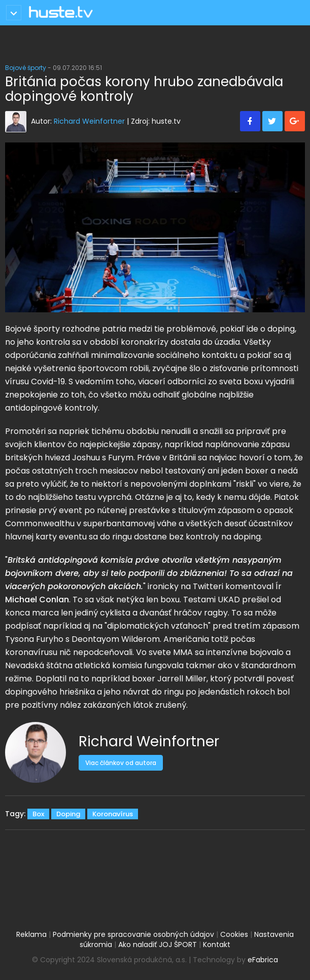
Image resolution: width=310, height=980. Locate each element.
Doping (68, 814)
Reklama (31, 934)
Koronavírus (113, 814)
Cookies (234, 934)
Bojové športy (26, 68)
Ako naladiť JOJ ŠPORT (158, 945)
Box (38, 814)
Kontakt (217, 945)
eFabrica (263, 960)
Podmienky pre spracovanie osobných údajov (133, 934)
